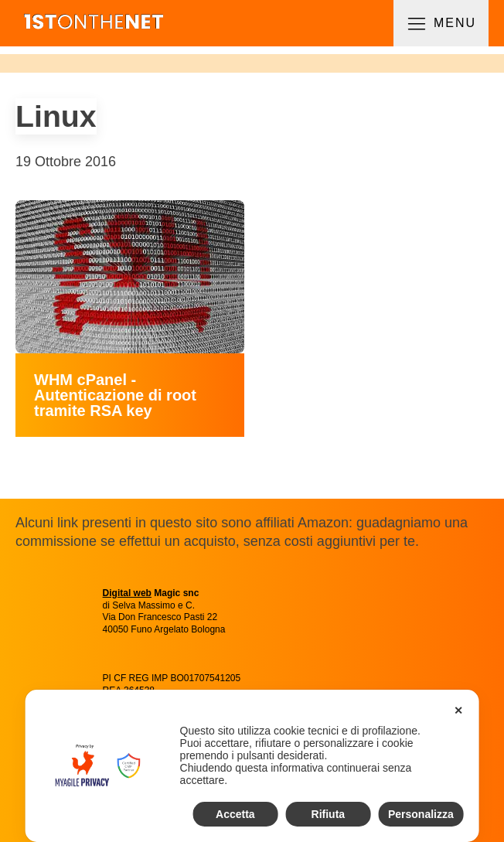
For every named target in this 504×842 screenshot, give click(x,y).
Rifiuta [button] (329, 814)
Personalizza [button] (421, 814)
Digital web (127, 593)
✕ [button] (458, 711)
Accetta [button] (235, 814)
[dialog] (252, 766)
